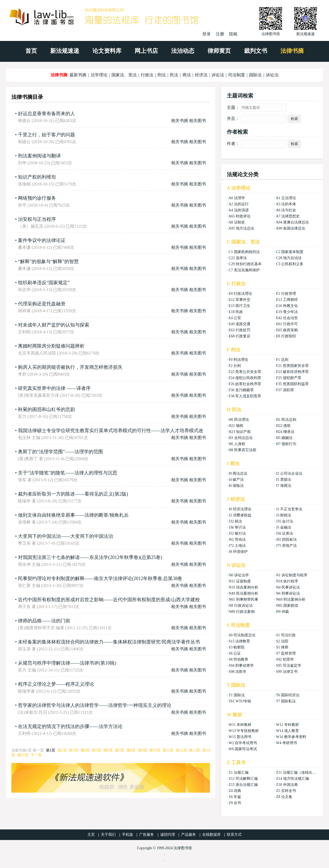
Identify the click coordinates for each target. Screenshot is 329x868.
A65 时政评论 (239, 216)
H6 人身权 (237, 444)
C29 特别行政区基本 (245, 264)
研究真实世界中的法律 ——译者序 (54, 388)
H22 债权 (283, 426)
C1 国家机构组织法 (244, 252)
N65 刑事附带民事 (243, 599)
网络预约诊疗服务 (37, 198)
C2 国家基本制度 (290, 252)
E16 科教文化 (287, 306)
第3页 (74, 750)
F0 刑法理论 (238, 360)
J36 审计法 (237, 527)
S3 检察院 (237, 647)
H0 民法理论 (239, 420)
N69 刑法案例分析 (291, 599)
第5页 (97, 750)
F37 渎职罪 (285, 390)
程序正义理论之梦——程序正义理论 (56, 684)
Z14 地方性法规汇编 (292, 779)
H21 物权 (236, 426)
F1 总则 (282, 360)
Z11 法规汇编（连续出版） (298, 773)
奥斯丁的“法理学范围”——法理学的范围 (60, 452)
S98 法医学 (238, 672)
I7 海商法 (283, 486)
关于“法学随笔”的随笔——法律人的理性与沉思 (68, 473)
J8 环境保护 (238, 552)
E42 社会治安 (287, 318)
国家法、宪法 (124, 75)
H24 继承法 (285, 432)
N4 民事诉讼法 (288, 587)
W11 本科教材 (240, 725)
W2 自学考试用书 (243, 743)
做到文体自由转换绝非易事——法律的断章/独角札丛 (73, 515)
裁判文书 (256, 51)
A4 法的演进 (239, 210)
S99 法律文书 (287, 672)
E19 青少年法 (287, 312)
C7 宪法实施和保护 (244, 270)
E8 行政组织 (286, 336)
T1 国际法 (237, 695)
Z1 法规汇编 (239, 773)
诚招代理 (168, 835)
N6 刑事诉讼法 (288, 593)
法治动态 (183, 51)
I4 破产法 (236, 480)
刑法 (162, 75)
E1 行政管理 (286, 294)
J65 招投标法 (286, 540)
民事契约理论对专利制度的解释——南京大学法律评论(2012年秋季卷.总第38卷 (100, 578)
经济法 (201, 75)
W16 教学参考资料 (291, 737)
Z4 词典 (235, 791)
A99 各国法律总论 (291, 228)
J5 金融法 (284, 527)
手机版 (128, 835)
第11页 (168, 750)
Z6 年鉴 (235, 797)
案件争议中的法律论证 (42, 240)
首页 (31, 51)
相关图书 (198, 121)
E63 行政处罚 (239, 330)
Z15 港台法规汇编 (243, 785)
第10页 (155, 750)
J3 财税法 (284, 515)
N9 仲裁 (282, 612)
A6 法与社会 (286, 210)
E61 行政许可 (287, 324)
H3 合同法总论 (241, 438)
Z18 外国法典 (287, 785)
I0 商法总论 (238, 473)
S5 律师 (282, 647)
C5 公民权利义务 (290, 264)
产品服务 (189, 835)
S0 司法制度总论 (242, 635)
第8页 (131, 750)
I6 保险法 (236, 486)
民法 (174, 75)
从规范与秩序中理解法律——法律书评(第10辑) (67, 663)
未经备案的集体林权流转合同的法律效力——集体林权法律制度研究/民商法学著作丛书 (109, 642)
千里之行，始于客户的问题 (46, 135)
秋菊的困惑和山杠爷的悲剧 (46, 409)
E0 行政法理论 (240, 294)
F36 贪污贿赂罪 (241, 390)
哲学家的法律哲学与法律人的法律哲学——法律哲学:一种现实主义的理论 (95, 705)
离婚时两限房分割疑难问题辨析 (51, 346)
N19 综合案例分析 (243, 587)
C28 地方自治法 (289, 258)
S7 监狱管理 (286, 653)
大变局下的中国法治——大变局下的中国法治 (65, 536)
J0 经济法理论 (240, 509)
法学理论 (99, 75)
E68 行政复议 (239, 336)
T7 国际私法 (286, 701)
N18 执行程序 (287, 581)
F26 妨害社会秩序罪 (245, 384)
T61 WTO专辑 (240, 701)
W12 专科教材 (287, 725)
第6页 (108, 750)
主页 (91, 835)
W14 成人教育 (287, 731)
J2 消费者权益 (240, 515)
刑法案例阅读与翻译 (39, 156)
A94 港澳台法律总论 (293, 222)
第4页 (85, 750)
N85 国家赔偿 (287, 606)
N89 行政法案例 (242, 612)
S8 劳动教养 (238, 659)
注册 (220, 34)
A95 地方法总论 (241, 228)
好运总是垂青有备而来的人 (46, 114)
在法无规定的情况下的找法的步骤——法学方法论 (70, 726)
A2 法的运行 (239, 204)
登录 (206, 34)
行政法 (147, 75)
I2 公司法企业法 (289, 473)
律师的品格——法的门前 (44, 621)
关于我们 (108, 835)
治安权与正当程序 (37, 219)
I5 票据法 (283, 480)
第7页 (119, 750)
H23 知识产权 (240, 432)
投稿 (233, 34)
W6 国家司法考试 (243, 749)
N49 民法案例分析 (243, 593)
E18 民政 (236, 312)
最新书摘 (78, 75)
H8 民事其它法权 (243, 450)
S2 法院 (282, 641)
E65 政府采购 (287, 330)
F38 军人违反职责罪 (245, 396)
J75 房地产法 (286, 546)
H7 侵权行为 (286, 444)
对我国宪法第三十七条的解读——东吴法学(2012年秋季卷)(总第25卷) (90, 557)
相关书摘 (180, 121)
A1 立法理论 (286, 198)
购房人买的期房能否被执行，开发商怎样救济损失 (70, 367)
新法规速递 (65, 51)
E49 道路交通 (239, 324)
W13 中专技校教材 (244, 731)
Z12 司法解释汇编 (243, 779)
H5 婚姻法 (284, 438)
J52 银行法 (237, 533)
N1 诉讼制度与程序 (292, 575)
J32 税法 (235, 521)
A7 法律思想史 (288, 216)
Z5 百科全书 (286, 791)
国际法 (255, 75)
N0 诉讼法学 (239, 575)
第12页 (181, 750)
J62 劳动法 (237, 540)
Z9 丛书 (235, 803)
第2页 (62, 750)
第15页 (23, 755)
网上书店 (146, 51)
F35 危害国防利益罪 (292, 384)
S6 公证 (235, 653)
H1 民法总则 (286, 420)
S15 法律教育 (239, 641)
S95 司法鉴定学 (288, 666)
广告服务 (147, 835)
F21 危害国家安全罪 (292, 366)
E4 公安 (235, 318)
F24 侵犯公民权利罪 (245, 378)
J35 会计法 (285, 521)
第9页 (142, 750)
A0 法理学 (237, 198)
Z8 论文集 (284, 797)
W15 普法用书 (240, 737)
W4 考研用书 (286, 743)
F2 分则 (235, 366)
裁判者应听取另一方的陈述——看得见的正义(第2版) (73, 494)
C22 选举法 (238, 258)
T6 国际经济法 (288, 695)
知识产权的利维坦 (37, 177)
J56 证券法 (285, 533)
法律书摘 (292, 51)
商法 (187, 75)
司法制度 (237, 75)
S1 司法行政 (286, 635)
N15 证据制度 (240, 581)
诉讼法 (218, 75)
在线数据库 (211, 835)
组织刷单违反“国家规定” (44, 283)
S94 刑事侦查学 (241, 666)
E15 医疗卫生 (239, 306)
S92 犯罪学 (285, 659)
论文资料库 (107, 51)
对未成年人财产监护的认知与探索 (54, 325)
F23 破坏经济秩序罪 (292, 372)
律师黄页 (219, 51)
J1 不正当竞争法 (289, 509)
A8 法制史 (237, 222)
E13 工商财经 (287, 300)
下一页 (36, 755)
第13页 (195, 750)
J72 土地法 (237, 546)
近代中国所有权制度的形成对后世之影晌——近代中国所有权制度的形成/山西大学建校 (109, 600)
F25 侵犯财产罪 (288, 378)
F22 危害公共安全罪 (245, 372)
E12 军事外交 (239, 300)
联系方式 (234, 835)
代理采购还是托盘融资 (42, 304)
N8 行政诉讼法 (241, 606)
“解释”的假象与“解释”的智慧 (48, 262)
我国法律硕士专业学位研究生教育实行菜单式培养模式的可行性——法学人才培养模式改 (111, 431)
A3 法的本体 (286, 204)
